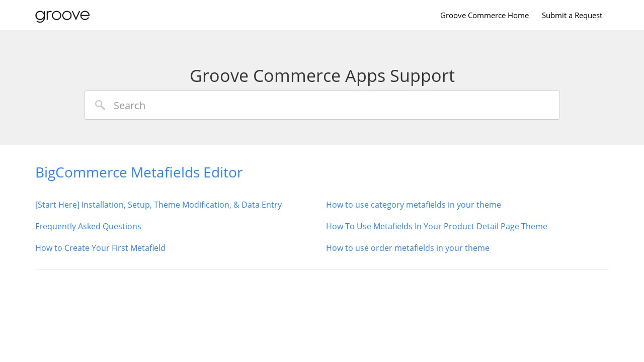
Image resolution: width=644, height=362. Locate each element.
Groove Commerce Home (485, 15)
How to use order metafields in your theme (408, 248)
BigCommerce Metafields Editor (139, 172)
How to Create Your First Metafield (100, 248)
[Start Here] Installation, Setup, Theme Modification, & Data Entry (158, 205)
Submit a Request (572, 15)
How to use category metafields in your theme (414, 205)
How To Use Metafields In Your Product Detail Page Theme (437, 226)
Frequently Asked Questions (88, 226)
